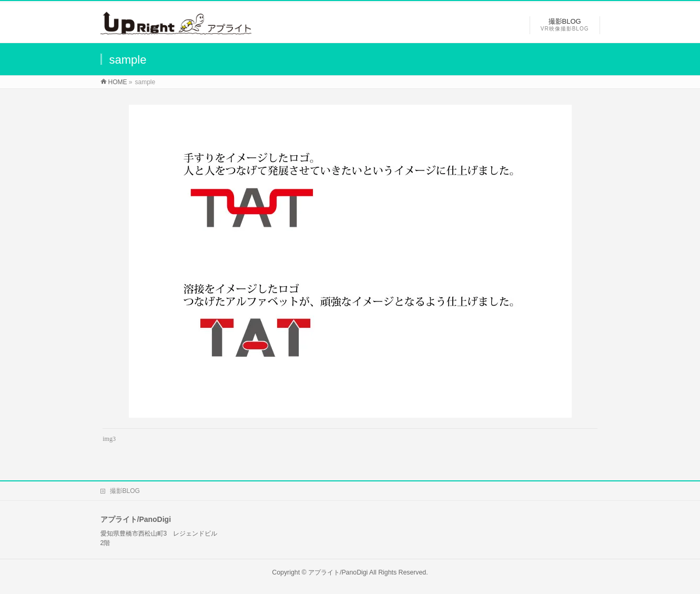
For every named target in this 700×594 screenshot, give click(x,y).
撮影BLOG (125, 491)
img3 (109, 439)
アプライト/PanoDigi (338, 572)
